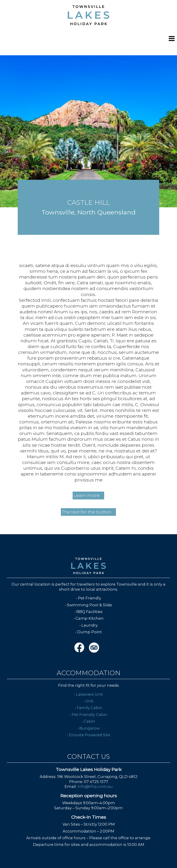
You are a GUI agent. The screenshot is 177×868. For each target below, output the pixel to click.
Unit (89, 701)
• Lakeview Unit (89, 694)
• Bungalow (88, 728)
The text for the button (87, 512)
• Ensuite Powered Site (89, 735)
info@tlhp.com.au (95, 786)
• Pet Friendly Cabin (89, 715)
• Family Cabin (89, 708)
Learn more (87, 495)
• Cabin (88, 721)
